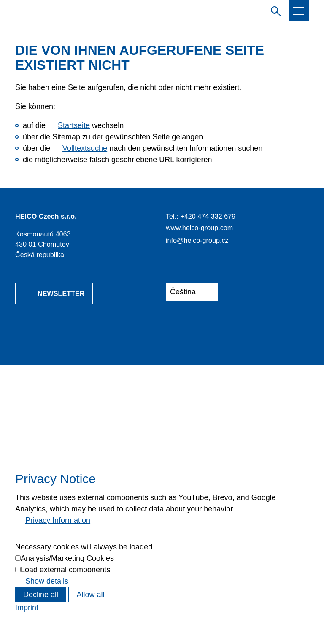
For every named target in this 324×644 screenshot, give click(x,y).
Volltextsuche (85, 148)
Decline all (41, 595)
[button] (299, 11)
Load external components (65, 570)
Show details (47, 581)
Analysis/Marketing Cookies (67, 558)
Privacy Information (58, 520)
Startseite (74, 125)
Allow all (90, 595)
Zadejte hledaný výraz (274, 10)
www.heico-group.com (199, 228)
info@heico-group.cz (197, 240)
